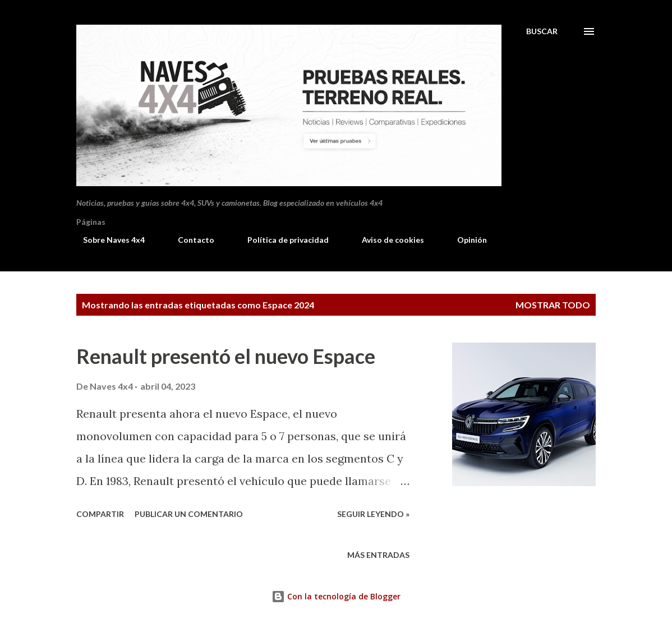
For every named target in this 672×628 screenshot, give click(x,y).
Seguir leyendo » (373, 514)
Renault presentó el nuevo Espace (226, 356)
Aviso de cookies (386, 240)
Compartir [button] (100, 514)
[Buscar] (542, 31)
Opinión (465, 240)
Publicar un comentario (189, 514)
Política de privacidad (281, 240)
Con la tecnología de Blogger (336, 596)
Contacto (189, 240)
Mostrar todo (553, 305)
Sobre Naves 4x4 (107, 240)
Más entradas (378, 555)
